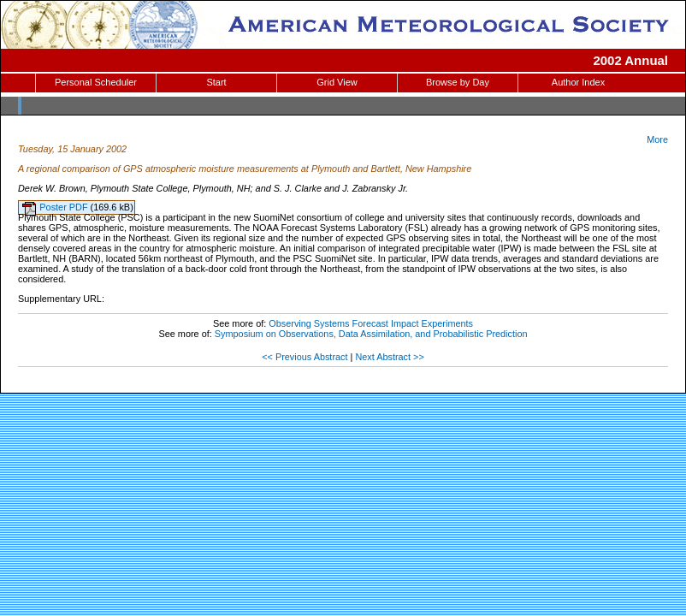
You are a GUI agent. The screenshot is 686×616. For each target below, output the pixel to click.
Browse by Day (458, 82)
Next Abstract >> (389, 357)
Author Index (578, 82)
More (657, 139)
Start (216, 82)
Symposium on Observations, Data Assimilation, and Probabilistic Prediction (371, 334)
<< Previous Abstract (305, 357)
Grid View (337, 82)
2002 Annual (630, 60)
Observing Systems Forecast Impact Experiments (371, 323)
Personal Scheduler (96, 82)
